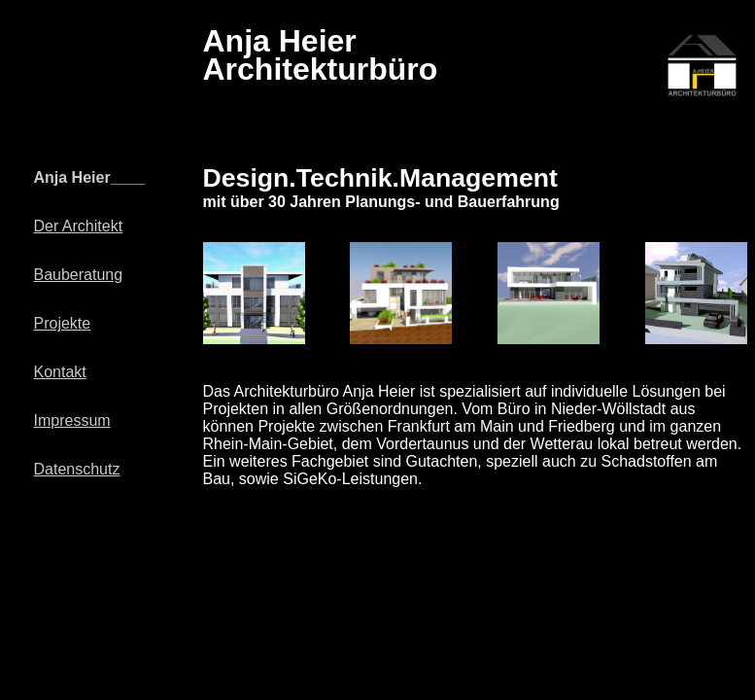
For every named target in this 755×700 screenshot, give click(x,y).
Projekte (63, 323)
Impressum (72, 420)
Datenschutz (77, 469)
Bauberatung (79, 275)
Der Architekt (79, 226)
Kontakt (60, 372)
